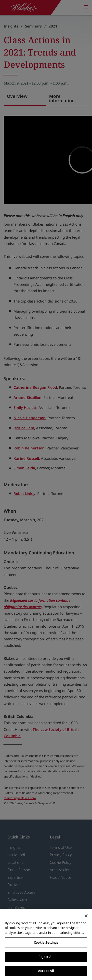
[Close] (86, 916)
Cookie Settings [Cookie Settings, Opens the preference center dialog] (46, 942)
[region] (46, 944)
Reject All (46, 957)
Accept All (46, 971)
